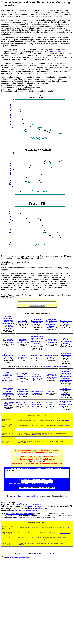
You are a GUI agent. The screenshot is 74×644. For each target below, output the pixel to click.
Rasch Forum (62, 485)
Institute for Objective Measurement (20, 515)
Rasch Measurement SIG (31, 508)
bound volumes (41, 510)
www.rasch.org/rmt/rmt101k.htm (46, 555)
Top (7, 504)
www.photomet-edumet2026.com (27, 434)
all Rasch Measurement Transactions (27, 506)
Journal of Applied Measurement (24, 512)
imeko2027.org (22, 443)
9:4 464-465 (60, 52)
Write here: (37, 475)
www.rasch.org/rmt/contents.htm (21, 559)
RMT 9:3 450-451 (47, 52)
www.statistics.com (64, 420)
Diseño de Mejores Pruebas (23, 404)
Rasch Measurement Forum (28, 498)
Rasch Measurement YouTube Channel (51, 366)
